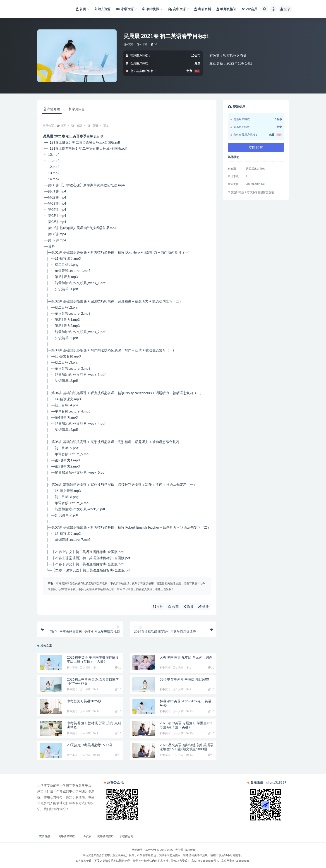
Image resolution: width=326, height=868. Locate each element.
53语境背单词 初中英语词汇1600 (184, 679)
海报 (189, 607)
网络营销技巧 (105, 836)
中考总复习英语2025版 (84, 701)
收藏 (173, 607)
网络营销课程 (67, 836)
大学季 (179, 850)
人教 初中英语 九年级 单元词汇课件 (186, 657)
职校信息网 (126, 836)
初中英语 (128, 44)
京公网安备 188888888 (235, 861)
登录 (285, 9)
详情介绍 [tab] (52, 109)
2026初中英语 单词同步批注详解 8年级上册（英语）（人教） (92, 659)
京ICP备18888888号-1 (205, 861)
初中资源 (77, 126)
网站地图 (137, 850)
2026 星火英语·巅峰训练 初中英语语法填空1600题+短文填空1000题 (186, 747)
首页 (63, 126)
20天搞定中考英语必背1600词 (89, 745)
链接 (204, 607)
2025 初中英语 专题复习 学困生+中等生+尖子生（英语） (186, 725)
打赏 (158, 607)
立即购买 (256, 147)
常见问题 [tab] (76, 109)
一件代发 (86, 836)
